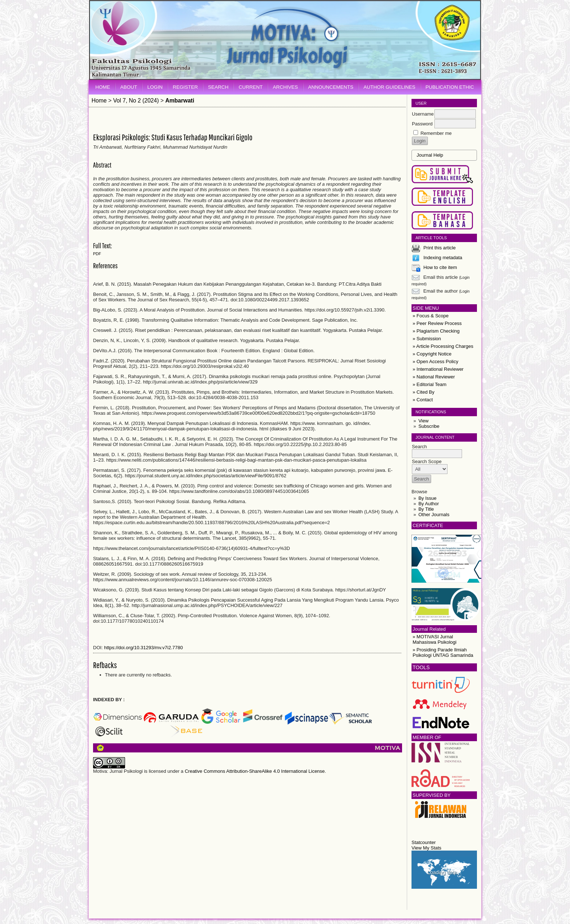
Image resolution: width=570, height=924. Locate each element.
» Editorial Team (429, 384)
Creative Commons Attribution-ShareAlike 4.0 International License (255, 771)
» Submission (427, 339)
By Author (429, 504)
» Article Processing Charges (443, 346)
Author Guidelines (390, 87)
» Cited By (424, 392)
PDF (97, 254)
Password (422, 124)
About (129, 87)
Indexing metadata (443, 258)
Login (155, 87)
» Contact (423, 400)
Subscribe (429, 426)
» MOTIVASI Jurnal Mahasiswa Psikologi (435, 639)
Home (103, 87)
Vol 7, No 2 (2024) (136, 101)
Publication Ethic (450, 87)
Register (185, 87)
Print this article (440, 248)
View (424, 421)
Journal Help (430, 155)
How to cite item (440, 267)
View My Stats (426, 848)
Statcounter (424, 842)
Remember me (436, 133)
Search (218, 87)
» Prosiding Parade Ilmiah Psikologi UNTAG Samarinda (443, 652)
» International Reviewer (438, 369)
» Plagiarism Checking (436, 331)
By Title (426, 509)
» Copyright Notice (432, 354)
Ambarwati (180, 101)
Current (250, 87)
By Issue (427, 498)
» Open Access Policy (435, 361)
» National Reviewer (434, 377)
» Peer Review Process (437, 323)
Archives (285, 87)
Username (423, 114)
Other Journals (434, 515)
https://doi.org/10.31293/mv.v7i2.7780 (143, 648)
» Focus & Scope (431, 316)
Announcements (331, 87)
